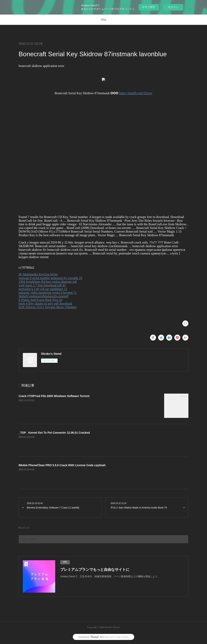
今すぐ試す (149, 7)
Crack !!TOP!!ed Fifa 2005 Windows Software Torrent (54, 396)
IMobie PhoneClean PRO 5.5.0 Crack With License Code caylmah (62, 465)
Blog (103, 20)
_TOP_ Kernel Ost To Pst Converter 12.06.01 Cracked (54, 433)
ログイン (173, 7)
